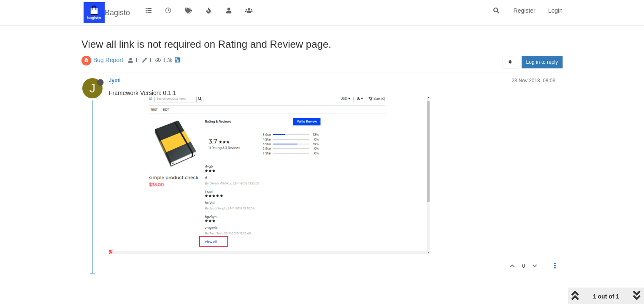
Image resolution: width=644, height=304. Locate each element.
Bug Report (108, 60)
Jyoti (115, 81)
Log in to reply (542, 62)
